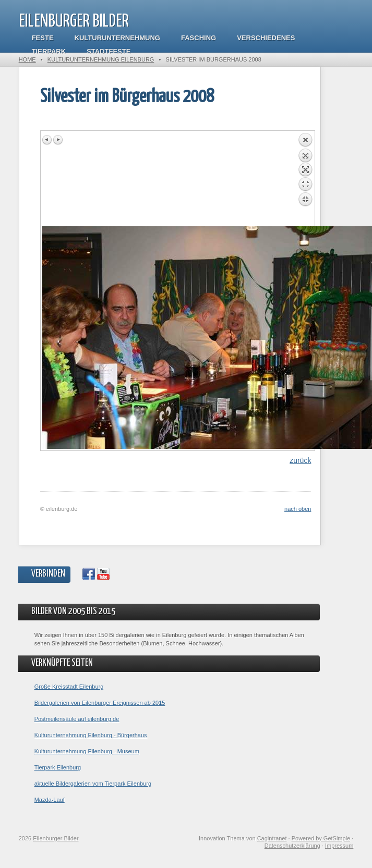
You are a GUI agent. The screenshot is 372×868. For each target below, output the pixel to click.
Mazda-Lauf (50, 800)
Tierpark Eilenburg (58, 767)
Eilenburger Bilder (74, 22)
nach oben (298, 509)
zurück (300, 460)
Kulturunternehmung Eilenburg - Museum (87, 751)
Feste (43, 38)
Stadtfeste (109, 51)
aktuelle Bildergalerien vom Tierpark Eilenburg (93, 784)
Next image (58, 140)
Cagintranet (272, 838)
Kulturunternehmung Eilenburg (101, 59)
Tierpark (49, 51)
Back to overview (305, 179)
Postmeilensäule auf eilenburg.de (77, 719)
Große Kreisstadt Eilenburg (69, 687)
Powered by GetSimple (321, 838)
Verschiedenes (266, 38)
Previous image (47, 140)
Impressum (339, 846)
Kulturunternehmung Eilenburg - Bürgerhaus (91, 735)
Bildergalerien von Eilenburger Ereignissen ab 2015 (100, 703)
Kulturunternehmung (117, 38)
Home (27, 59)
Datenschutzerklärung (292, 846)
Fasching (199, 38)
